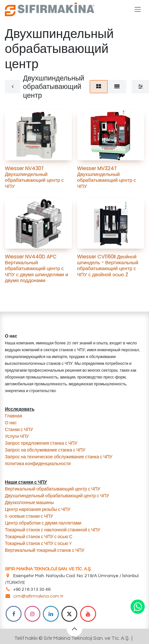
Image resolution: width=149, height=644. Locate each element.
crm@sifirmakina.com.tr (38, 596)
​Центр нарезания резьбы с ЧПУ (38, 510)
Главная (13, 416)
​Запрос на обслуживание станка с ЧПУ (45, 450)
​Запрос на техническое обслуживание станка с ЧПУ (59, 457)
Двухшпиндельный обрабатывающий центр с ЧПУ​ (57, 496)
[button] (74, 629)
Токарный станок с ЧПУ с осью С (39, 537)
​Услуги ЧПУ (17, 437)
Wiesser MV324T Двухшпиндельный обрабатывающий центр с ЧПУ (107, 177)
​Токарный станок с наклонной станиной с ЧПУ (53, 530)
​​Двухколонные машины (29, 503)
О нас (11, 423)
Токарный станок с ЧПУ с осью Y (38, 544)
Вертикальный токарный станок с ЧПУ (45, 551)
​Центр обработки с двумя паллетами (43, 523)
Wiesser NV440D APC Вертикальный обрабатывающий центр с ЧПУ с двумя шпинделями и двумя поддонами (37, 268)
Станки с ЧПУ (19, 430)
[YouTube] (88, 614)
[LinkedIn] (51, 614)
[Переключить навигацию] (138, 10)
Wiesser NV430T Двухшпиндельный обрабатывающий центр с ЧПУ (34, 177)
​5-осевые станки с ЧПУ (29, 516)
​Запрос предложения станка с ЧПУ (41, 443)
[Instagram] (32, 614)
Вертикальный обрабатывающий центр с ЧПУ (53, 489)
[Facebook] (14, 614)
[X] (69, 614)
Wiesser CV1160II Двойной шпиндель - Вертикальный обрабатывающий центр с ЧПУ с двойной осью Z (108, 266)
